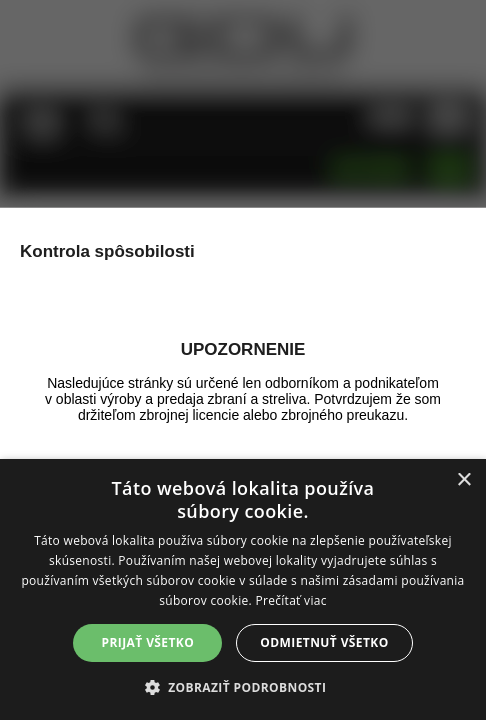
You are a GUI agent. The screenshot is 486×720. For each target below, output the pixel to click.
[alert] (243, 589)
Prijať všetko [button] (148, 642)
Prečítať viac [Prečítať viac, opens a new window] (290, 600)
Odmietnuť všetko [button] (324, 642)
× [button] (463, 480)
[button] (243, 686)
